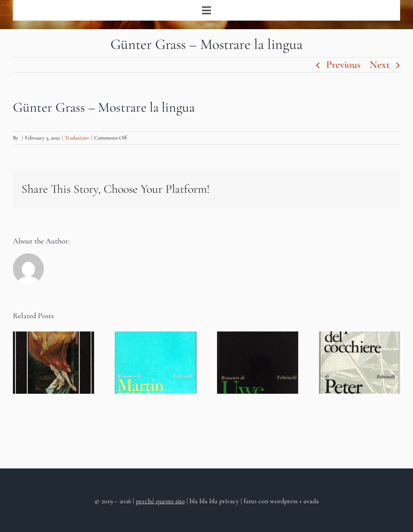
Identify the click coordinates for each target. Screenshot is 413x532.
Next (380, 65)
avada (311, 501)
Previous (343, 65)
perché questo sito (160, 501)
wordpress (284, 501)
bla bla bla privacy (215, 501)
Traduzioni (77, 138)
